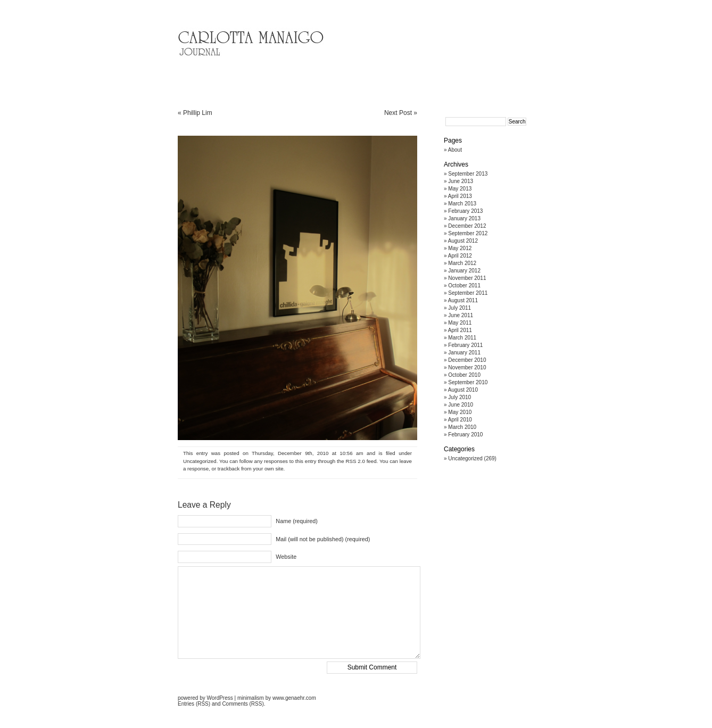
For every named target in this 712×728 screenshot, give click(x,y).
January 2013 (464, 218)
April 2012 (460, 256)
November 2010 (467, 367)
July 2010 (460, 397)
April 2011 (460, 330)
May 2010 (460, 412)
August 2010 (463, 390)
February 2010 (465, 435)
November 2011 (467, 278)
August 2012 (463, 241)
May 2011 (460, 323)
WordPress (220, 698)
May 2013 (460, 189)
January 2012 (464, 271)
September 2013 (468, 174)
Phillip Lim (198, 113)
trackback (229, 469)
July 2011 (460, 308)
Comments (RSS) (243, 704)
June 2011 (461, 315)
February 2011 (465, 345)
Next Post (398, 113)
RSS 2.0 (355, 461)
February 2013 (465, 211)
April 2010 (460, 420)
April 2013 (460, 196)
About (455, 150)
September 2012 (468, 233)
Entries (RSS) (194, 704)
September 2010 (468, 382)
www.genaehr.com (294, 698)
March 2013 (462, 204)
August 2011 (463, 300)
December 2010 (467, 360)
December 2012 (467, 226)
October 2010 (464, 375)
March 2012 (462, 263)
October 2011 (464, 286)
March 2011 (462, 338)
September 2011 (468, 293)
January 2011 (464, 353)
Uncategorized (200, 461)
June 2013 (461, 181)
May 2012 (460, 248)
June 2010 (461, 405)
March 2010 (462, 427)
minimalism (251, 698)
